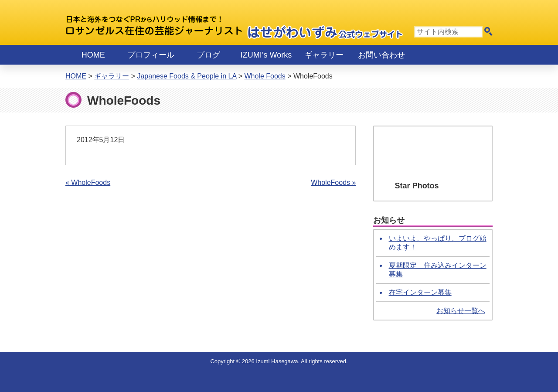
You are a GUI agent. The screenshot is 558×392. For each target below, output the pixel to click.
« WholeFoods (88, 182)
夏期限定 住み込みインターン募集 (438, 270)
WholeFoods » (333, 182)
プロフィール (151, 55)
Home (93, 55)
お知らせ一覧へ (461, 311)
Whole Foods (265, 76)
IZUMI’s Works (266, 55)
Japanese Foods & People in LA (187, 76)
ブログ (208, 55)
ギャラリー (324, 55)
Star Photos (417, 186)
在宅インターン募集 (420, 292)
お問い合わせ (381, 55)
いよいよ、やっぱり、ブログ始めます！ (438, 243)
